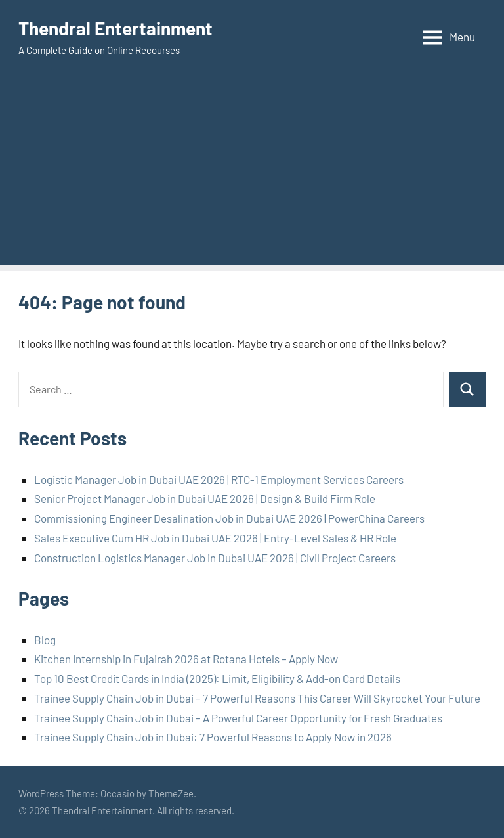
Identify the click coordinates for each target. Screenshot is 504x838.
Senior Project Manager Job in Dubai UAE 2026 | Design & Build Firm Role (205, 498)
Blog (45, 640)
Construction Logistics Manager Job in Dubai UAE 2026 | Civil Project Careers (215, 558)
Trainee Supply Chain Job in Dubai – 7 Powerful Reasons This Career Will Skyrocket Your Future (257, 698)
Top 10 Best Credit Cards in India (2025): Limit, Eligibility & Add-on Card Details (217, 678)
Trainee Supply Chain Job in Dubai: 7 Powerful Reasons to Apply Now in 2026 (213, 737)
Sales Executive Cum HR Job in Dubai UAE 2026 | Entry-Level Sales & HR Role (215, 538)
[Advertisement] (252, 173)
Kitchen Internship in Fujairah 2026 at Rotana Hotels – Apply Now (186, 659)
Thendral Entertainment (115, 28)
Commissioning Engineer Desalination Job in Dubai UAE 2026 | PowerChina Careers (229, 518)
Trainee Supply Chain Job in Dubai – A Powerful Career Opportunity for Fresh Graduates (238, 718)
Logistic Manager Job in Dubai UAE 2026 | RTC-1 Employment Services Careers (219, 479)
